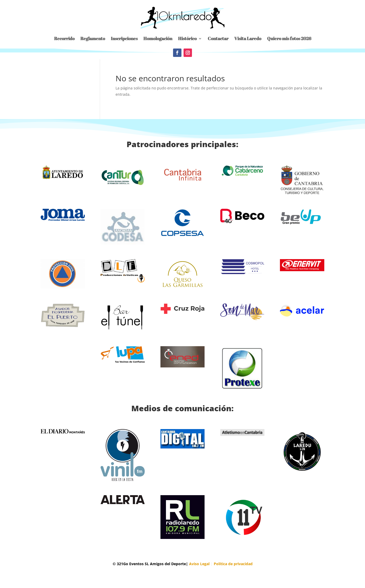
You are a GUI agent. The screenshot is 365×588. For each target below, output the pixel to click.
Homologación (158, 38)
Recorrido (64, 38)
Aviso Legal (199, 564)
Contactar (218, 38)
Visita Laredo (248, 38)
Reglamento (93, 38)
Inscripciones (124, 38)
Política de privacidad (233, 564)
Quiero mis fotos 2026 (289, 38)
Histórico (187, 38)
